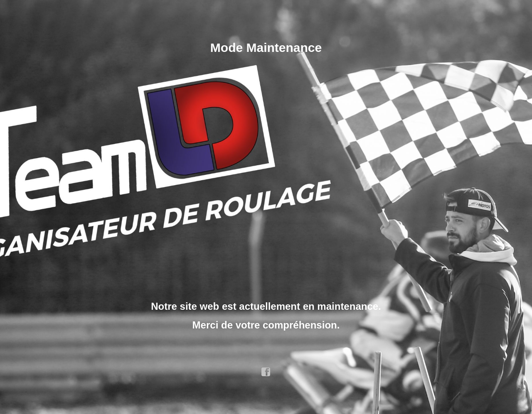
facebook (266, 372)
